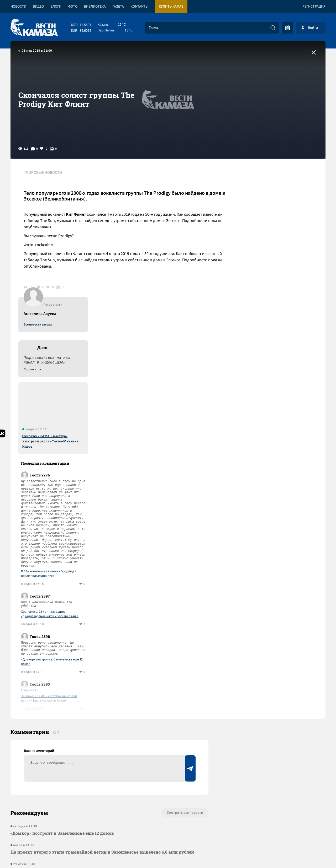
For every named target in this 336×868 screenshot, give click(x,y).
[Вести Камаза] (34, 28)
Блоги (56, 7)
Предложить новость (274, 684)
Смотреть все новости (184, 667)
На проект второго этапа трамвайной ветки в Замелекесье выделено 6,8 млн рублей (102, 706)
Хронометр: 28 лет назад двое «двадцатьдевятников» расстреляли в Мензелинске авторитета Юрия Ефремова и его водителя (282, 468)
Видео (38, 7)
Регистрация (314, 7)
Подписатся (262, 223)
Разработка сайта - (305, 853)
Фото (73, 7)
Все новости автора (267, 178)
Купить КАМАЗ (171, 7)
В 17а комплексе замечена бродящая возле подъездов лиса (278, 427)
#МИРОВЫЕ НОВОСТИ (43, 173)
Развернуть (168, 833)
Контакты (139, 7)
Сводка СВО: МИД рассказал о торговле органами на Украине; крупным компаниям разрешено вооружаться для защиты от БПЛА (102, 728)
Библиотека (95, 7)
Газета (118, 7)
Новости (18, 7)
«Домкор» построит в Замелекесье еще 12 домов (282, 516)
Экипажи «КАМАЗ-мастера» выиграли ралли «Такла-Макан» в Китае (280, 295)
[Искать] (273, 28)
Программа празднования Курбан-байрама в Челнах (68, 751)
